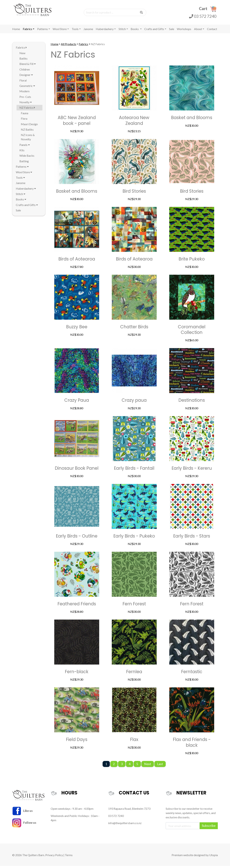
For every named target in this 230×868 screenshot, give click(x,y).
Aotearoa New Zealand (134, 123)
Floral (23, 82)
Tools (75, 31)
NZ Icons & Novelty (28, 139)
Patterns (42, 31)
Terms (69, 857)
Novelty (26, 104)
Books (135, 31)
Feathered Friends (77, 606)
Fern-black (77, 674)
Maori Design (29, 126)
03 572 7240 (203, 17)
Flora (24, 121)
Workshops (184, 31)
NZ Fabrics (27, 110)
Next (148, 766)
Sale (172, 31)
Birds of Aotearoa (77, 261)
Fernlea (134, 674)
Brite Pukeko (192, 261)
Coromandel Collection (192, 332)
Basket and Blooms (192, 120)
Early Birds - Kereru (192, 471)
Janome (88, 31)
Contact (212, 31)
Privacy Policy (54, 857)
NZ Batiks (27, 132)
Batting (24, 163)
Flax (134, 742)
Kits (22, 152)
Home (16, 31)
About (198, 31)
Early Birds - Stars (192, 538)
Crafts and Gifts (154, 31)
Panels (25, 147)
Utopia (213, 857)
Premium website (182, 857)
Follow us (24, 825)
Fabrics (27, 31)
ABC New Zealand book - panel (77, 123)
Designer (26, 77)
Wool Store (60, 31)
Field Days (77, 742)
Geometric (27, 88)
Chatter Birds (134, 329)
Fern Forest (134, 606)
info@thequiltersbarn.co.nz (125, 825)
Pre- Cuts (25, 99)
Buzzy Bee (77, 329)
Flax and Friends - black (192, 745)
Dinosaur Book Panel (77, 471)
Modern (24, 93)
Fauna (25, 115)
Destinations (192, 403)
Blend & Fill (28, 66)
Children (25, 72)
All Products (69, 46)
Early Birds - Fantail (134, 471)
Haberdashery (105, 31)
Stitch (122, 31)
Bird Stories (134, 193)
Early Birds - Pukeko (134, 538)
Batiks (23, 61)
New (22, 55)
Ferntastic (192, 674)
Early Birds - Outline (77, 538)
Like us (22, 813)
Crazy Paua (77, 403)
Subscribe (209, 828)
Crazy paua (134, 403)
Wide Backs (27, 158)
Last (160, 766)
